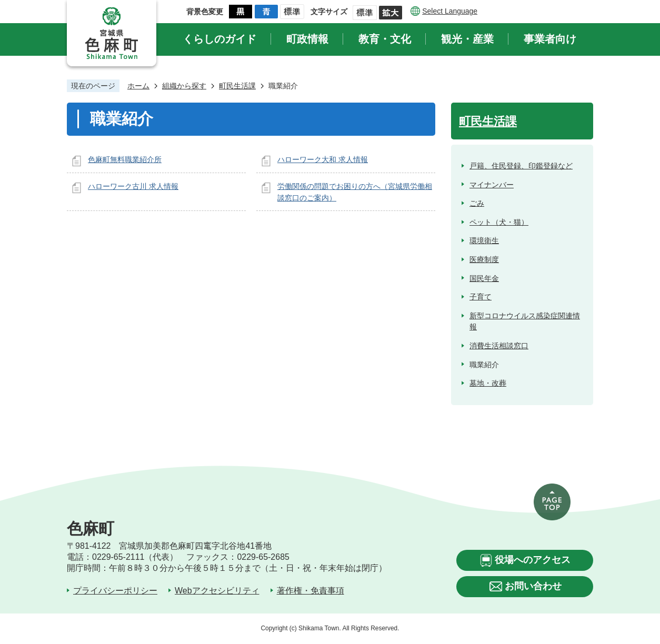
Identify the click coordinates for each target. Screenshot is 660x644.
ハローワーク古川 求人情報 (133, 186)
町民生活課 (237, 86)
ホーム (138, 86)
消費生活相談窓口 (499, 346)
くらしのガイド (219, 39)
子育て (481, 297)
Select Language (450, 11)
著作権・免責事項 (311, 591)
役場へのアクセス (533, 560)
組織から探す (184, 86)
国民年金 (484, 278)
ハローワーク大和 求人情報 (323, 159)
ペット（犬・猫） (499, 222)
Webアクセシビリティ (217, 591)
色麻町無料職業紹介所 (125, 159)
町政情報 (307, 39)
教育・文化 (385, 39)
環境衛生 (484, 240)
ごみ (477, 203)
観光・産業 (467, 39)
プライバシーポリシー (115, 591)
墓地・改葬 (488, 383)
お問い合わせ (533, 586)
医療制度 (484, 259)
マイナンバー (492, 185)
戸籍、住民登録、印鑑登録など (521, 166)
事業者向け (550, 39)
